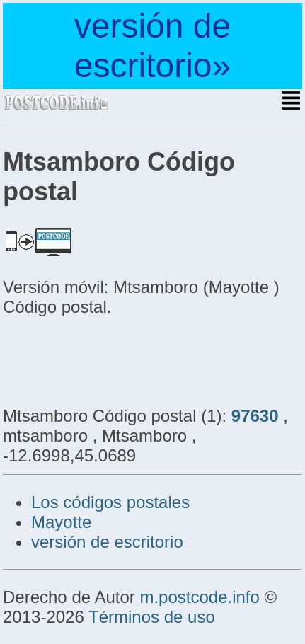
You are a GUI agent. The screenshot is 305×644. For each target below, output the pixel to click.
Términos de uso (152, 617)
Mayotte (61, 522)
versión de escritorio (107, 542)
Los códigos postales (110, 502)
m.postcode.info (199, 597)
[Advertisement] (116, 360)
